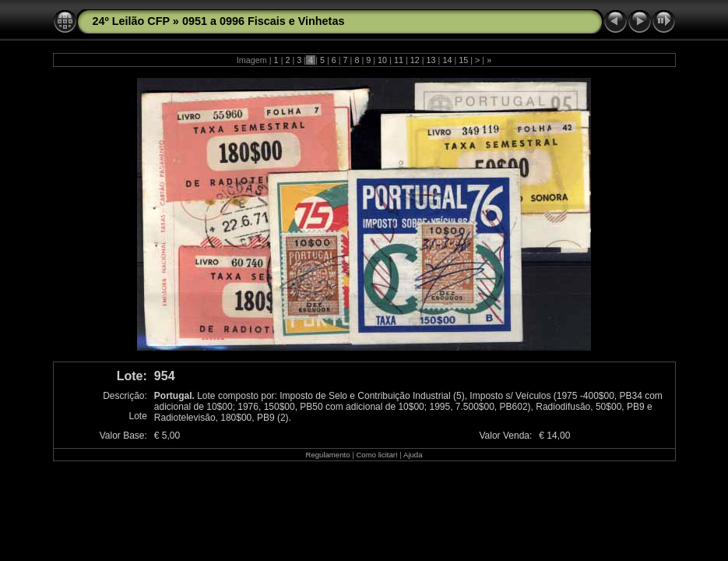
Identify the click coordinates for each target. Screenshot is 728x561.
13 (431, 60)
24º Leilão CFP (131, 21)
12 (415, 60)
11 (399, 60)
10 (382, 60)
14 (447, 60)
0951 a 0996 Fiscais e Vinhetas (264, 21)
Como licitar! (376, 455)
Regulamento (327, 455)
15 (463, 60)
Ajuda (413, 455)
